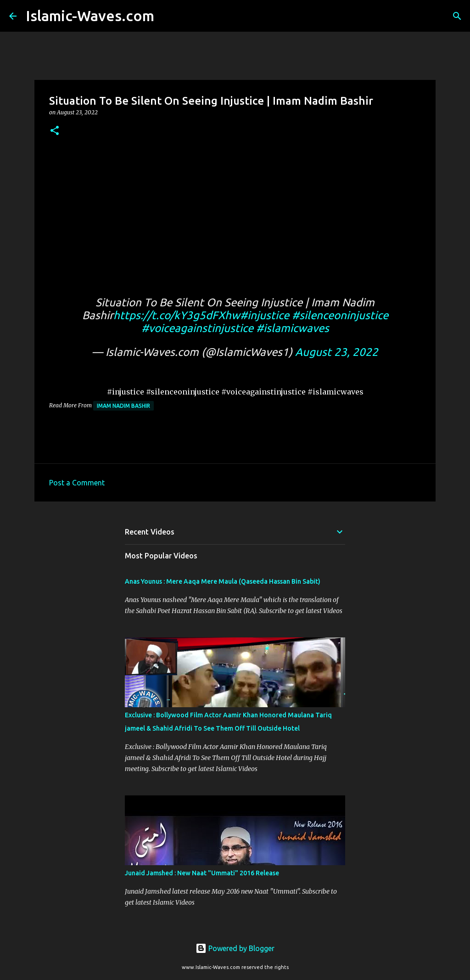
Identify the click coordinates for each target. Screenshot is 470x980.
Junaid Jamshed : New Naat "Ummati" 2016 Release (202, 873)
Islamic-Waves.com (90, 16)
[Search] (167, 16)
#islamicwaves (293, 328)
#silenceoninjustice (340, 315)
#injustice (265, 315)
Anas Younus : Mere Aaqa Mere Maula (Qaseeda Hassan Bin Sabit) (223, 581)
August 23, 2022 (337, 352)
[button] (55, 131)
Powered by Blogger (235, 948)
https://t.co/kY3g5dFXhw (177, 315)
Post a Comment (77, 483)
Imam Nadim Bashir (123, 406)
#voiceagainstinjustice (197, 328)
